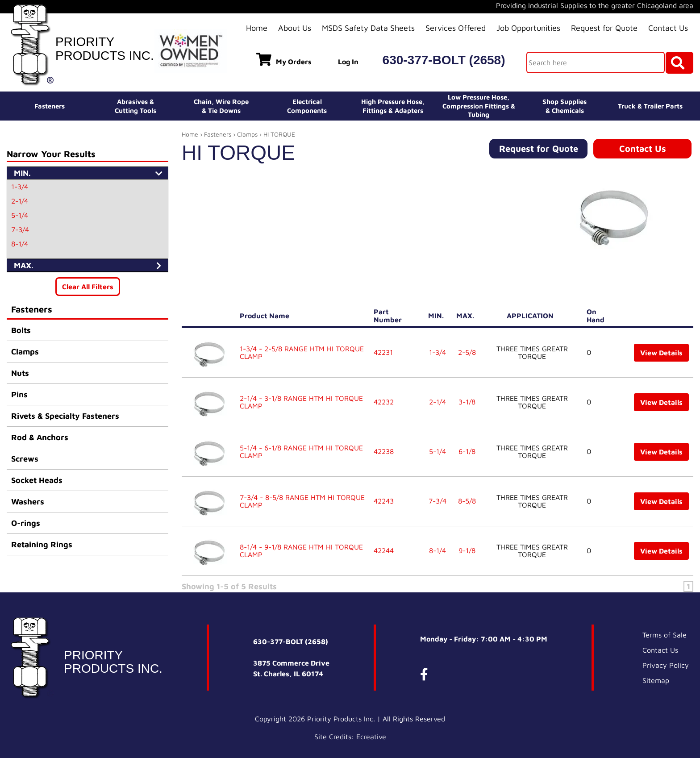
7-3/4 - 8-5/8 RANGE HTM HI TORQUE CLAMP (302, 501)
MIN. (438, 316)
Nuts (20, 373)
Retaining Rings (42, 544)
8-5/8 (467, 501)
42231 (383, 352)
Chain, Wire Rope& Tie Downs (221, 106)
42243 (384, 501)
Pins (19, 394)
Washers (28, 502)
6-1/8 (467, 451)
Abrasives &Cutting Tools (135, 106)
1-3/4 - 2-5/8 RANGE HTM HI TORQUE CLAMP (302, 353)
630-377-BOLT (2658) (444, 60)
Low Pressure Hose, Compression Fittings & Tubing (479, 106)
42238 (384, 451)
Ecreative (371, 737)
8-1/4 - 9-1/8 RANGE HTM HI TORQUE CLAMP (301, 551)
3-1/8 (467, 402)
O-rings (26, 523)
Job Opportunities (528, 28)
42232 (384, 402)
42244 (384, 550)
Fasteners (50, 106)
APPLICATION (532, 316)
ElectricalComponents (307, 106)
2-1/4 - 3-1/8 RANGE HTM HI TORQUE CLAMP (301, 402)
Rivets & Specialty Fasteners (65, 416)
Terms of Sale (665, 635)
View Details (661, 353)
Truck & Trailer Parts (650, 106)
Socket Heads (37, 480)
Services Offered (456, 28)
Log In (348, 62)
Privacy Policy (666, 665)
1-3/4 (20, 187)
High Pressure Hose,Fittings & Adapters (393, 106)
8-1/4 (20, 244)
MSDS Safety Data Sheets (368, 28)
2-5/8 (467, 352)
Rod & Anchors (40, 437)
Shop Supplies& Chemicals (565, 106)
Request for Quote (604, 28)
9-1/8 (467, 550)
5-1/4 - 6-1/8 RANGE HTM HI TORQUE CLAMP (301, 452)
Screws (25, 459)
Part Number (390, 316)
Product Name (266, 316)
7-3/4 (20, 229)
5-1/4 (20, 215)
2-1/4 (20, 201)
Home (257, 28)
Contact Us (668, 28)
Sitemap (656, 680)
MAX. (467, 316)
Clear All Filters (88, 287)
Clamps (25, 352)
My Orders (284, 59)
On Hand (597, 316)
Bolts (21, 330)
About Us (295, 28)
